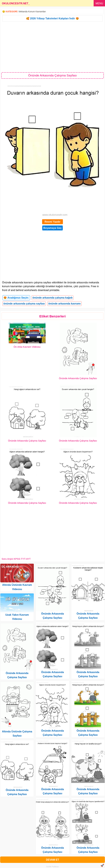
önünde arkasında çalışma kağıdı (53, 298)
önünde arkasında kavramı (65, 304)
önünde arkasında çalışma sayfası (24, 304)
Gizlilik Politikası (53, 867)
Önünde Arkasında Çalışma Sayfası (78, 378)
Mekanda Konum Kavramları (32, 12)
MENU (99, 3)
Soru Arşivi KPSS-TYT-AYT (16, 559)
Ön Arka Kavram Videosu (27, 347)
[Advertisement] (52, 47)
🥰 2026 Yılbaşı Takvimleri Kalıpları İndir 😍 (52, 18)
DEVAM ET (52, 860)
